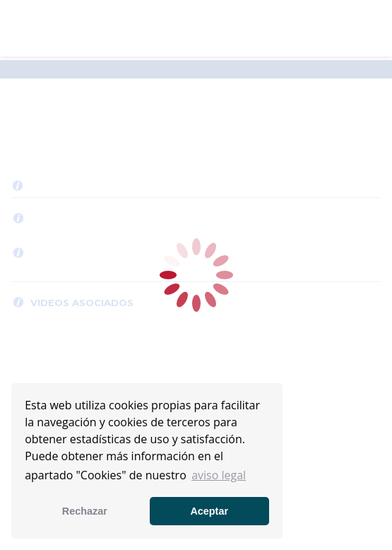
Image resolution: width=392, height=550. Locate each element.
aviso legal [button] (219, 475)
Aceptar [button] (209, 511)
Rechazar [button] (85, 511)
